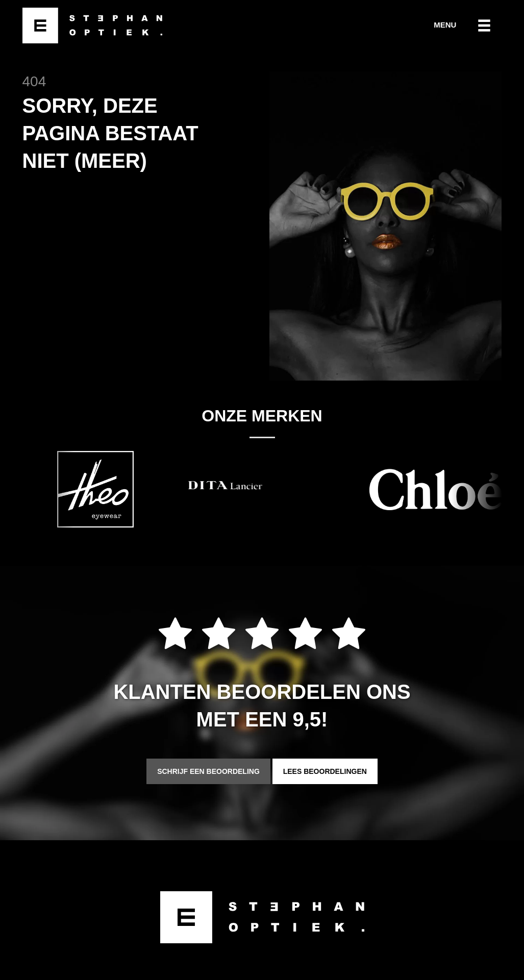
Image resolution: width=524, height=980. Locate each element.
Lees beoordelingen (325, 771)
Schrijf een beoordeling (208, 771)
